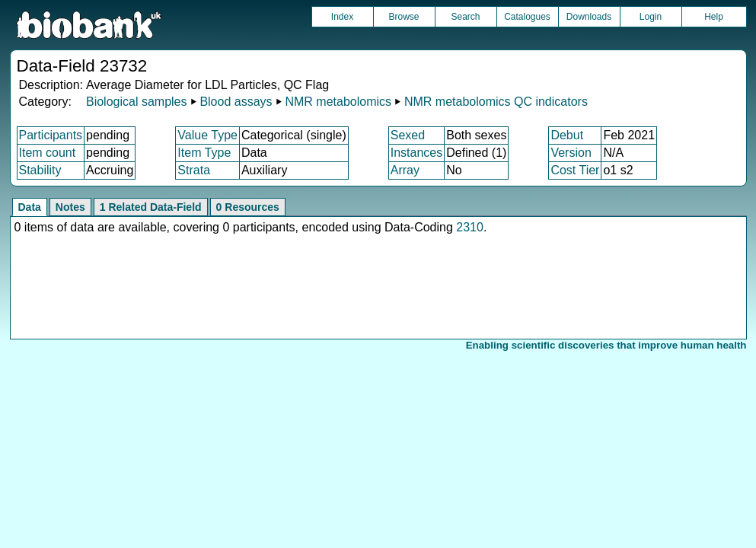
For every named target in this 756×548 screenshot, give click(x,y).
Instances (416, 153)
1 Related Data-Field (151, 207)
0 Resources (248, 207)
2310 (470, 227)
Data (30, 207)
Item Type (204, 153)
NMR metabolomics (338, 102)
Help (714, 17)
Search (465, 17)
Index (342, 17)
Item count (48, 153)
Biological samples (137, 102)
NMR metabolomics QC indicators (496, 102)
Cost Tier (575, 170)
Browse (404, 17)
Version (571, 153)
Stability (40, 170)
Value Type (207, 135)
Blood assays (236, 102)
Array (405, 170)
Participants (51, 135)
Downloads (589, 17)
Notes (70, 207)
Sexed (408, 135)
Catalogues (527, 17)
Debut (567, 135)
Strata (194, 170)
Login (651, 17)
